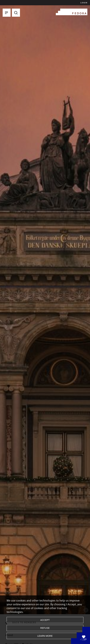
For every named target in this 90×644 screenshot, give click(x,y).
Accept (45, 620)
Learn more (45, 636)
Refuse (45, 628)
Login (83, 3)
